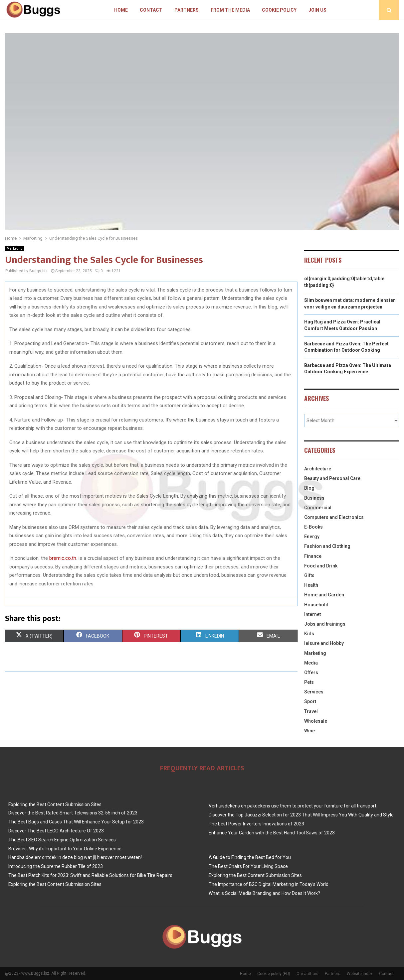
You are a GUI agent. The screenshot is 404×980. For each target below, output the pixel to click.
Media (311, 663)
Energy (312, 537)
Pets (309, 682)
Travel (311, 711)
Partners (187, 10)
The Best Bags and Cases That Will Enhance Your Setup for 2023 (76, 822)
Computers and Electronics (334, 517)
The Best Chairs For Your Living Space (248, 866)
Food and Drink (321, 566)
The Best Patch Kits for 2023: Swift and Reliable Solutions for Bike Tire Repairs (90, 875)
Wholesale (316, 721)
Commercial (318, 508)
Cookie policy (279, 10)
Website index (360, 974)
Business (314, 498)
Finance (313, 556)
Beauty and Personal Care (332, 478)
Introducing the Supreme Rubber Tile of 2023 (56, 866)
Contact (151, 10)
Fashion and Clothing (327, 546)
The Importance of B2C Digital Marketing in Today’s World (269, 884)
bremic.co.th (63, 558)
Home (121, 10)
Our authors (307, 974)
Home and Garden (324, 595)
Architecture (318, 469)
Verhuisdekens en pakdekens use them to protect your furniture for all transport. (293, 806)
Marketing (15, 248)
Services (314, 692)
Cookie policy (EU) (274, 974)
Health (311, 585)
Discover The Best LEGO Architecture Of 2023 (56, 831)
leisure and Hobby (324, 643)
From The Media (230, 10)
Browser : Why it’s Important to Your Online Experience (65, 849)
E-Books (313, 527)
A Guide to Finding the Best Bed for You (250, 857)
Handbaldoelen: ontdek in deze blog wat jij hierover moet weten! (75, 857)
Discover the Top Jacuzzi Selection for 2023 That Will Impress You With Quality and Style (301, 815)
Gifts (309, 575)
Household (316, 605)
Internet (312, 614)
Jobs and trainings (325, 624)
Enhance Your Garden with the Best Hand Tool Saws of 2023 (272, 833)
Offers (311, 673)
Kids (309, 634)
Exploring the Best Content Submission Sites (55, 804)
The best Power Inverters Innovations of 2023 (256, 824)
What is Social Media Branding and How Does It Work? (264, 893)
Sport (310, 701)
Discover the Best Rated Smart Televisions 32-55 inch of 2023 (73, 813)
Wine (309, 731)
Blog (309, 488)
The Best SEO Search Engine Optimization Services (62, 840)
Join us (317, 10)
